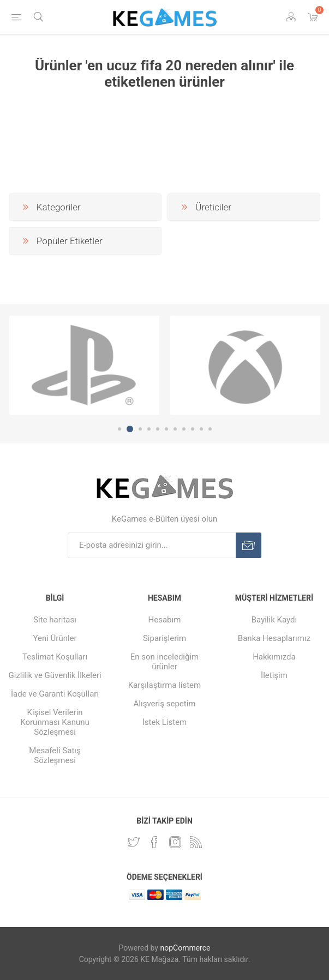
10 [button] (201, 429)
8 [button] (184, 429)
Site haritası (55, 620)
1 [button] (119, 429)
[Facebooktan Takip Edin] (154, 842)
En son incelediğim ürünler (165, 662)
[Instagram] (175, 842)
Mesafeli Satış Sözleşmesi (55, 755)
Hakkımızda (274, 657)
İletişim (274, 675)
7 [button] (175, 429)
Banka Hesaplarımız (274, 638)
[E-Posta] (152, 545)
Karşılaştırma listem (164, 685)
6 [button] (166, 429)
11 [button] (210, 429)
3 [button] (140, 429)
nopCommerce (185, 948)
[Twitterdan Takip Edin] (134, 842)
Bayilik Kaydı (274, 620)
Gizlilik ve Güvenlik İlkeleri (55, 675)
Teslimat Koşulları (55, 657)
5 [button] (158, 429)
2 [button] (130, 429)
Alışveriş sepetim (165, 704)
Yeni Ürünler (55, 638)
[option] (84, 365)
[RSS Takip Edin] (196, 842)
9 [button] (193, 429)
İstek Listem (165, 722)
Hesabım (165, 620)
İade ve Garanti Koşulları (55, 694)
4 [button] (149, 429)
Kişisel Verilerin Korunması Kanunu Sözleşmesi (55, 722)
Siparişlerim (164, 638)
